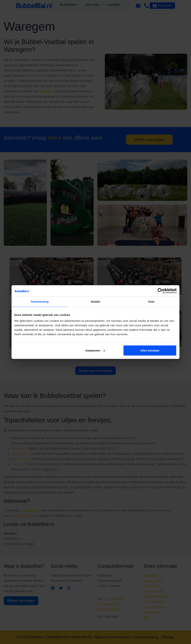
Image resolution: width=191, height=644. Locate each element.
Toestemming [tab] (40, 302)
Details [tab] (95, 302)
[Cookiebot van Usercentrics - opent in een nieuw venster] (160, 291)
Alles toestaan (150, 350)
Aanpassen (95, 350)
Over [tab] (152, 302)
